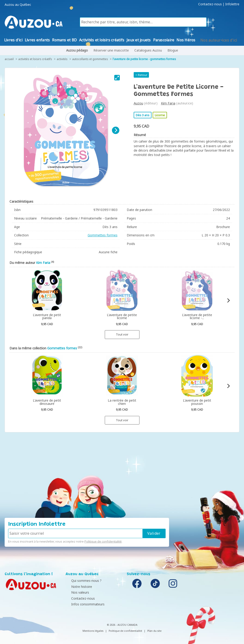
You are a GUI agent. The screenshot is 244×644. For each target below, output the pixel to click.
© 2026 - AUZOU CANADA (122, 625)
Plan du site (154, 631)
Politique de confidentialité (103, 541)
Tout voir (122, 334)
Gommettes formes (103, 235)
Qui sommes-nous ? (82, 581)
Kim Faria (168, 103)
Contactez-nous (210, 4)
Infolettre (232, 4)
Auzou (138, 103)
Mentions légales (93, 631)
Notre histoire (77, 587)
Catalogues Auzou (148, 50)
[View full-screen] (117, 78)
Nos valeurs (76, 592)
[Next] (116, 130)
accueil (9, 59)
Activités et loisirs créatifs (35, 59)
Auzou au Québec (18, 5)
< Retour (141, 75)
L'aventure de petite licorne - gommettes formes (144, 59)
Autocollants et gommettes (90, 59)
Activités (62, 59)
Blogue (173, 50)
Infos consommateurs (83, 604)
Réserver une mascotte (111, 50)
